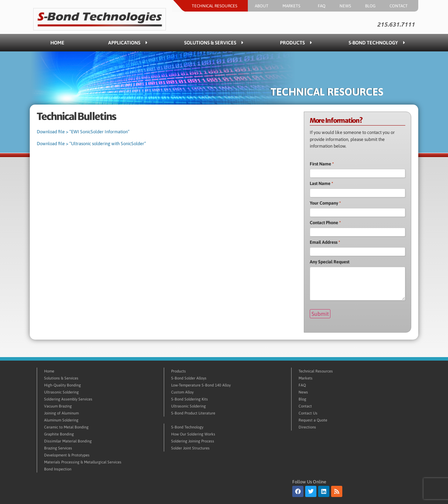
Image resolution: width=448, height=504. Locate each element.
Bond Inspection (58, 469)
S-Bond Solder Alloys (189, 378)
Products (296, 43)
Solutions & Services (214, 43)
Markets (293, 6)
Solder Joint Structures (190, 448)
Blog (370, 6)
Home (57, 43)
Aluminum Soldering (61, 420)
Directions (307, 427)
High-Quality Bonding (62, 385)
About (262, 6)
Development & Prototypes (67, 455)
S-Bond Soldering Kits (190, 399)
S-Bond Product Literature (193, 413)
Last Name (321, 183)
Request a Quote (313, 420)
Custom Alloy (182, 392)
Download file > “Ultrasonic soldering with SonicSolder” (91, 144)
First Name (322, 164)
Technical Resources (216, 6)
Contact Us (308, 413)
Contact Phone (325, 223)
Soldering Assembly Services (68, 399)
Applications (128, 43)
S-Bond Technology (377, 43)
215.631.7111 (396, 24)
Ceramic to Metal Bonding (66, 427)
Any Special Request (330, 262)
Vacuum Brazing (58, 406)
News (345, 6)
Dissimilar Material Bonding (68, 441)
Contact (400, 6)
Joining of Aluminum (61, 413)
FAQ (322, 6)
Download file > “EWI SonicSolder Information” (83, 132)
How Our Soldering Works (193, 434)
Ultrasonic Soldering (61, 392)
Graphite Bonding (59, 434)
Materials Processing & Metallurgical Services (83, 462)
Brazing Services (58, 448)
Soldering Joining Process (193, 441)
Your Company (325, 203)
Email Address (325, 242)
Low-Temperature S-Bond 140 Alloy (201, 385)
